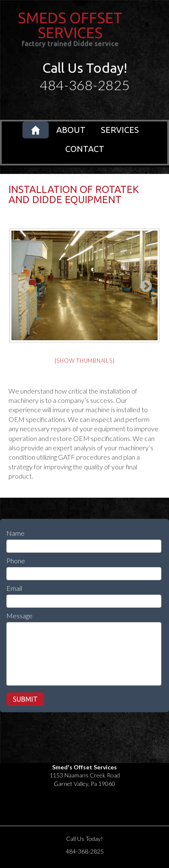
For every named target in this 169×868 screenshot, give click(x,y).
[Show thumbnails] (85, 361)
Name (15, 533)
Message (19, 616)
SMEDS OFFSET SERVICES (70, 25)
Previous (21, 284)
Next (144, 284)
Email (14, 588)
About (71, 130)
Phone (16, 561)
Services (120, 130)
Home (36, 130)
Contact (85, 149)
